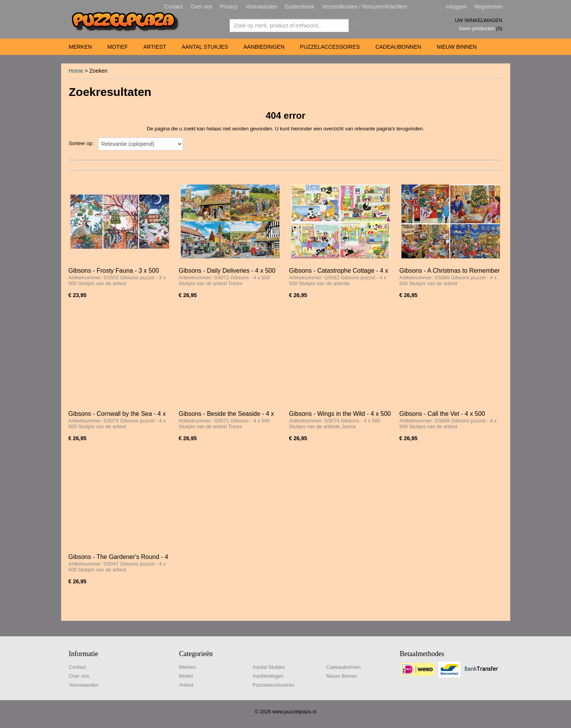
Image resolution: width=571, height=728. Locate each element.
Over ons (201, 7)
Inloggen (456, 7)
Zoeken (356, 26)
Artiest (155, 47)
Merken (81, 47)
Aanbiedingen (264, 47)
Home (76, 71)
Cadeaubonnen (398, 47)
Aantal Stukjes (205, 47)
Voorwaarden (261, 7)
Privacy (229, 7)
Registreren (488, 7)
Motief (117, 47)
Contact (173, 7)
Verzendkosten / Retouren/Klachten (364, 7)
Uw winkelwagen (479, 20)
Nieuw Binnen (457, 47)
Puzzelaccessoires (330, 47)
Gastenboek (300, 7)
